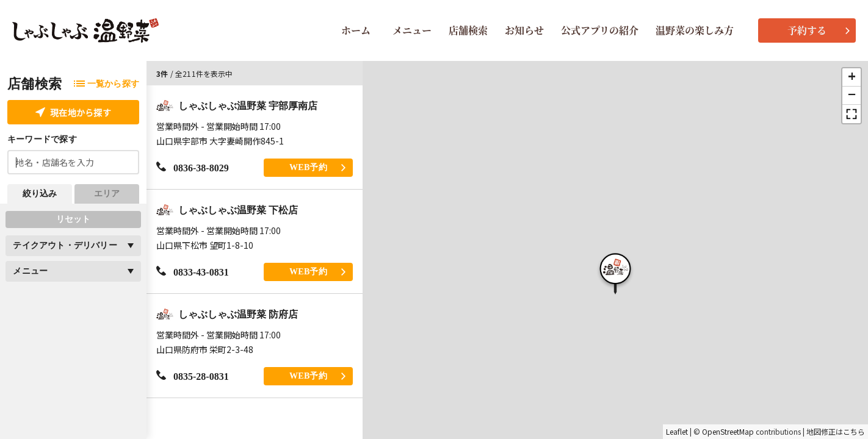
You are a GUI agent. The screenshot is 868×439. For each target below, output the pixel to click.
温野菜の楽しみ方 (695, 30)
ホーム (356, 30)
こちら (854, 432)
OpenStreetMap (728, 432)
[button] (615, 272)
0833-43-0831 (193, 272)
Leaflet (677, 432)
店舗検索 (468, 30)
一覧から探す (107, 84)
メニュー (412, 30)
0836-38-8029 (193, 167)
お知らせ (524, 30)
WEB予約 (317, 167)
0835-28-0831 (193, 376)
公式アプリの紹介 (600, 30)
